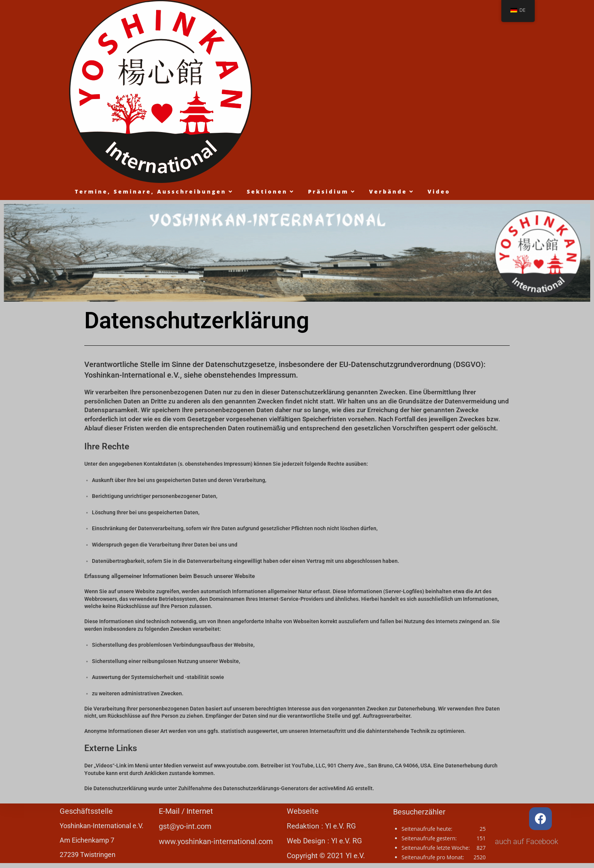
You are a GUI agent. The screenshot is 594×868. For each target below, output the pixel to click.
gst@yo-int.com (185, 826)
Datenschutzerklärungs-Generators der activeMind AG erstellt (298, 788)
